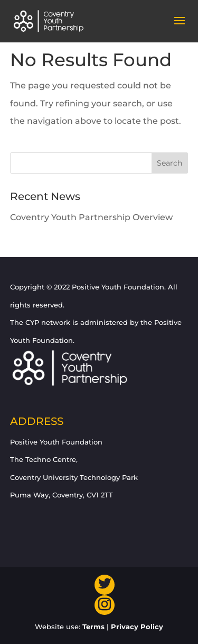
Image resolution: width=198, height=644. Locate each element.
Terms (93, 627)
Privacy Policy (137, 627)
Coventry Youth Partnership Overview (91, 217)
